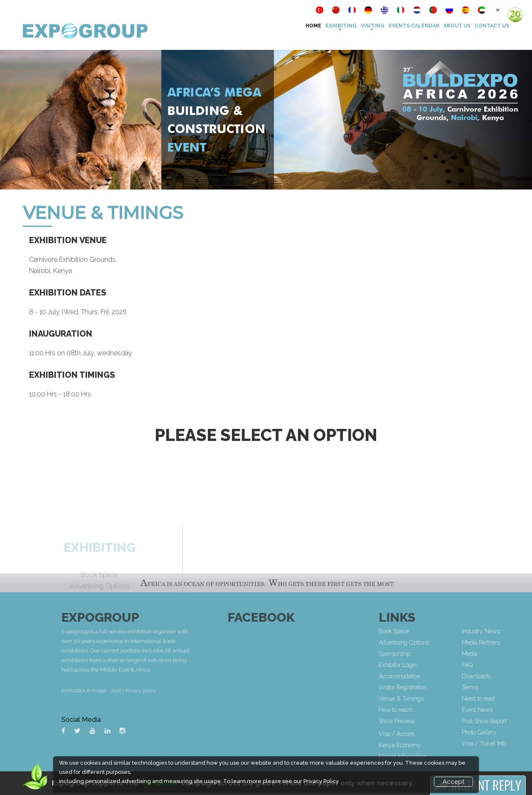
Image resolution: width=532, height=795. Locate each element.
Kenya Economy (428, 745)
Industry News (509, 631)
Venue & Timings (429, 699)
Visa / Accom (425, 734)
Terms (498, 687)
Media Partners (509, 642)
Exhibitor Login (426, 665)
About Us (457, 26)
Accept (453, 782)
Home (313, 26)
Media (498, 654)
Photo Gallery (507, 732)
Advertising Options (432, 642)
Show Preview (425, 721)
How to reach (424, 710)
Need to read (506, 699)
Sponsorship (423, 654)
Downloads (504, 676)
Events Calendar (414, 26)
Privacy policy (197, 691)
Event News (505, 710)
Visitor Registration (431, 687)
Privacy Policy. (321, 781)
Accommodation (428, 676)
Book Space (422, 631)
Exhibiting (341, 26)
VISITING (373, 26)
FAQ (495, 665)
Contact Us (492, 26)
